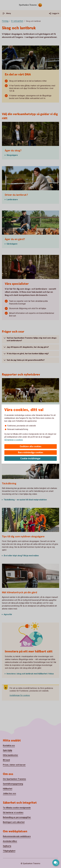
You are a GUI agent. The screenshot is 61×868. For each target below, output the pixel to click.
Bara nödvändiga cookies (31, 453)
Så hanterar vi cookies (14, 440)
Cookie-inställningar (30, 459)
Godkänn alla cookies (31, 447)
